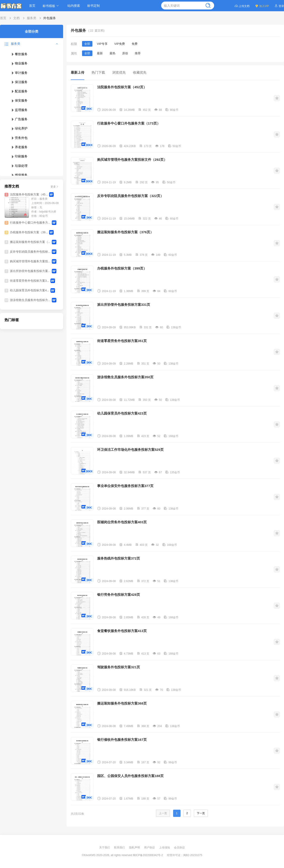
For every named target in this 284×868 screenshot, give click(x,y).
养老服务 (19, 147)
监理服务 (19, 110)
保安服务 (19, 100)
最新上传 (78, 72)
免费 (135, 44)
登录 (279, 6)
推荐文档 (12, 186)
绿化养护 (19, 128)
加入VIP (262, 6)
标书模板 (51, 6)
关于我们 (105, 848)
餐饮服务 (19, 54)
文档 (16, 18)
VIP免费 (120, 44)
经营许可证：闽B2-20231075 (185, 855)
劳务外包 (19, 138)
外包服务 (50, 18)
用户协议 (150, 848)
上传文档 (242, 6)
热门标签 (12, 320)
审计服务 (19, 73)
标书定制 (94, 6)
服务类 (32, 18)
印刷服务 (19, 156)
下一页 (201, 813)
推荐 (138, 53)
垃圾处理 (19, 166)
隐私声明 (135, 848)
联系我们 (120, 848)
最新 (100, 53)
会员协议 (179, 848)
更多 (55, 186)
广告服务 (19, 119)
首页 (32, 6)
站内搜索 (74, 6)
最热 (112, 53)
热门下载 (98, 72)
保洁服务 (19, 82)
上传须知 (165, 848)
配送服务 (19, 91)
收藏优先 (140, 72)
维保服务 (19, 175)
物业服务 (19, 63)
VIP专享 (102, 44)
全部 (87, 44)
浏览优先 (119, 72)
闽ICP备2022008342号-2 (148, 855)
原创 (125, 53)
